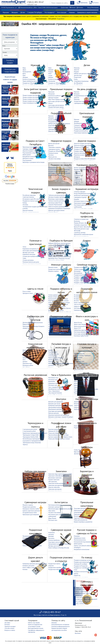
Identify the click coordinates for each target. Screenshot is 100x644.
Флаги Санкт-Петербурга (81, 324)
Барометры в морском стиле (82, 490)
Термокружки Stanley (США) (31, 437)
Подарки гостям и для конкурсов (58, 171)
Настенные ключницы (87, 399)
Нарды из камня (79, 306)
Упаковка (54, 623)
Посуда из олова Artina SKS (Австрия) (85, 159)
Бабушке (51, 77)
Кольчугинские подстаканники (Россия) (60, 257)
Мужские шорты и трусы (81, 381)
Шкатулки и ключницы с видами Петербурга (61, 417)
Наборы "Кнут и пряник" (55, 327)
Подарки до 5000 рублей (81, 147)
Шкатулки (61, 399)
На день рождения (87, 89)
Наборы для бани (53, 325)
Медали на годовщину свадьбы (83, 170)
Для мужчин (52, 319)
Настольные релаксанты (55, 505)
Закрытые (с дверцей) (80, 406)
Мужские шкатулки (54, 413)
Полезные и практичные (35, 242)
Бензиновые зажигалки (55, 478)
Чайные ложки (78, 357)
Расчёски (51, 155)
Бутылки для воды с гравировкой (84, 590)
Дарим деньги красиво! (35, 559)
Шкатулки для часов (54, 404)
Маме (50, 68)
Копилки (25, 569)
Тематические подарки (35, 191)
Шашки (25, 352)
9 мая (76, 570)
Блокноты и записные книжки (82, 516)
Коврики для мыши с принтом (82, 593)
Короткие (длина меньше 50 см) (57, 429)
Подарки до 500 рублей (30, 83)
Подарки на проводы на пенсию (83, 560)
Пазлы (76, 79)
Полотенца (77, 387)
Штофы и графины (54, 360)
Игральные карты (28, 356)
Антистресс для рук (54, 507)
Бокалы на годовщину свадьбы (83, 168)
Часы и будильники (61, 375)
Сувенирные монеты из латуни (57, 306)
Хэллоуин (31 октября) (80, 564)
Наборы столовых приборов (82, 356)
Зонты (24, 247)
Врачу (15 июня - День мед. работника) (85, 227)
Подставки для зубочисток (82, 365)
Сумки (24, 258)
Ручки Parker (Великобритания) (31, 538)
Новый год (77, 575)
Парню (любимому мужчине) (31, 81)
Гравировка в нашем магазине (87, 12)
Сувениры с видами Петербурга (32, 149)
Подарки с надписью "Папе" (82, 279)
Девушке (51, 70)
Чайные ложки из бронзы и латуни (58, 304)
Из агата (76, 301)
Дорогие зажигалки (54, 487)
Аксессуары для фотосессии (56, 101)
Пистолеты (51, 538)
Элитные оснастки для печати (57, 201)
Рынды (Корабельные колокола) (83, 194)
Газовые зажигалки (54, 480)
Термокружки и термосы (35, 425)
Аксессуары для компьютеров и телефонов (35, 251)
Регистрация (95, 8)
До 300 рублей (78, 83)
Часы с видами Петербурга (56, 387)
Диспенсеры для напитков (35, 318)
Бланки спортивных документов (83, 522)
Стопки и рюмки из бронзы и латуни (58, 295)
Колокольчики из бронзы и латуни (58, 299)
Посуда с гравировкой (80, 603)
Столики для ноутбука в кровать (32, 256)
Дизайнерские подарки (81, 123)
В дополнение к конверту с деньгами (59, 170)
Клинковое (52, 533)
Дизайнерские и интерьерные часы (58, 389)
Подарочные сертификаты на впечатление (86, 101)
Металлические (78, 404)
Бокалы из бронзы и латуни (56, 297)
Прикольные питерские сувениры (32, 147)
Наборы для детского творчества (84, 74)
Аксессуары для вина (54, 332)
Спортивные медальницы (81, 81)
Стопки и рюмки (53, 356)
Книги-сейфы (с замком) (29, 568)
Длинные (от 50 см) (54, 431)
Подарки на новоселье (81, 267)
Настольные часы (53, 378)
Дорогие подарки (54, 131)
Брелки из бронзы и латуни (56, 310)
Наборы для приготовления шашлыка (59, 124)
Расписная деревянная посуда (35, 377)
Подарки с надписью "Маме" (82, 277)
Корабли (77, 199)
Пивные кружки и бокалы (56, 358)
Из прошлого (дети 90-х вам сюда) (33, 199)
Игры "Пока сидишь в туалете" (57, 100)
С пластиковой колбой (29, 431)
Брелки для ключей (54, 144)
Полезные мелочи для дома (31, 262)
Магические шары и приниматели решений (60, 509)
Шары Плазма (52, 518)
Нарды (25, 354)
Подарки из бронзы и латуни (61, 291)
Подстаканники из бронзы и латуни (58, 301)
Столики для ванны (28, 260)
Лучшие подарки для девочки (31, 101)
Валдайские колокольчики (30, 157)
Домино (25, 362)
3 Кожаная (77, 175)
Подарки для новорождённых (83, 562)
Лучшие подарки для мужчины (31, 95)
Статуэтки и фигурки (80, 192)
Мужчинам (51, 92)
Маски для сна (52, 157)
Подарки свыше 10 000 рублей (83, 151)
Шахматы (25, 350)
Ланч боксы (77, 359)
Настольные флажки (80, 332)
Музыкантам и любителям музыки (84, 234)
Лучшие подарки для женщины (32, 97)
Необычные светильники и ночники (84, 196)
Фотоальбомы (78, 273)
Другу (24, 70)
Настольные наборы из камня (82, 308)
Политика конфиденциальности (60, 626)
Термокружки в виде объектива (32, 443)
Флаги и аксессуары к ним (87, 318)
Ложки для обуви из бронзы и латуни (59, 303)
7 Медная (77, 183)
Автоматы (51, 535)
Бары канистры (78, 452)
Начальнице (52, 81)
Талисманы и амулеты (55, 147)
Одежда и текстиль (87, 375)
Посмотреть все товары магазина (10, 70)
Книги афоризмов (79, 426)
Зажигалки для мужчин (55, 489)
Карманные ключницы (29, 254)
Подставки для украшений (56, 411)
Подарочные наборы (61, 316)
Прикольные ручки (79, 514)
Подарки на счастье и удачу (31, 201)
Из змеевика (78, 295)
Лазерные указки (53, 153)
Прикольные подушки (80, 203)
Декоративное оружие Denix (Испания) (60, 544)
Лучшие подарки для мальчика (32, 99)
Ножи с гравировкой (80, 601)
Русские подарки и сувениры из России (87, 532)
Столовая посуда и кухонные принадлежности (87, 347)
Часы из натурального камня (82, 304)
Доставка (66, 8)
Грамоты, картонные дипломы (31, 511)
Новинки (72, 12)
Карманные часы (53, 383)
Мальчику (77, 68)
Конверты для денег (29, 566)
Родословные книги (54, 126)
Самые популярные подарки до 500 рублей (35, 103)
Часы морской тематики (55, 393)
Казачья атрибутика (54, 540)
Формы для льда (79, 369)
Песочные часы (53, 385)
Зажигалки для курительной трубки (58, 485)
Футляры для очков (28, 253)
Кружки (50, 350)
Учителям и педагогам (80, 225)
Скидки (87, 241)
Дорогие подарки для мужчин (83, 144)
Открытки (51, 566)
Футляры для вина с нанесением (83, 588)
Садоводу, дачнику (80, 233)
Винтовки (51, 536)
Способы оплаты (9, 628)
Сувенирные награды (80, 103)
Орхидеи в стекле (28, 293)
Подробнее (60, 19)
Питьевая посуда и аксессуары (61, 346)
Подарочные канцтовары (35, 532)
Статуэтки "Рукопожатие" (55, 205)
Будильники (52, 381)
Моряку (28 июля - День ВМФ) (82, 223)
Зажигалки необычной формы (57, 483)
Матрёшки (77, 536)
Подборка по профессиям (87, 215)
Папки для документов (81, 520)
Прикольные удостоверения (31, 515)
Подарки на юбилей (61, 113)
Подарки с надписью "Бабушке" (83, 281)
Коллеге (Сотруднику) (29, 79)
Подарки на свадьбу (61, 165)
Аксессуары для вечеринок (56, 105)
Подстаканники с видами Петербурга (33, 153)
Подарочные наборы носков (57, 323)
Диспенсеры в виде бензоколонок (33, 323)
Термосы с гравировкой (81, 592)
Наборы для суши (79, 361)
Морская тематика (28, 210)
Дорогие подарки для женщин (83, 146)
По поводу (87, 557)
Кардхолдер (78, 595)
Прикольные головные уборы (83, 378)
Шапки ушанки (27, 155)
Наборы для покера (54, 334)
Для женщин (52, 321)
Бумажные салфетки (80, 367)
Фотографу (77, 231)
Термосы (25, 445)
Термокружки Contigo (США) (31, 435)
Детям (23, 12)
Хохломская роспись (80, 540)
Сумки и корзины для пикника (31, 478)
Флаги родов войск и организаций (84, 326)
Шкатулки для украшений (56, 402)
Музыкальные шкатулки (55, 409)
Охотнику (25, 205)
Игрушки (76, 72)
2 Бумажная (77, 173)
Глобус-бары (78, 450)
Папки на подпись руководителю (58, 207)
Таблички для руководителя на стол (59, 195)
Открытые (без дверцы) (81, 408)
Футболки (77, 380)
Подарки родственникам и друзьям (84, 275)
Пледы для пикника (28, 480)
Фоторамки (77, 271)
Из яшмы (77, 299)
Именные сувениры (61, 265)
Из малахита (78, 297)
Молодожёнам (53, 168)
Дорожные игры (27, 363)
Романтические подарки (55, 175)
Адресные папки (79, 518)
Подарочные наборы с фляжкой (58, 329)
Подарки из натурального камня (87, 291)
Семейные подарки (87, 265)
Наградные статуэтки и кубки (31, 509)
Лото (24, 360)
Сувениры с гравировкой (87, 583)
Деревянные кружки (28, 381)
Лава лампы (52, 511)
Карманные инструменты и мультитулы (59, 209)
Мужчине (6, 12)
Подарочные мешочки (55, 569)
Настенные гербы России (55, 203)
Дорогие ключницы (80, 153)
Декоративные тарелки (81, 363)
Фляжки (51, 362)
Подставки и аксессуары (55, 542)
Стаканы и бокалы (54, 354)
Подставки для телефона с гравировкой (86, 599)
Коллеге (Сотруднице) (55, 79)
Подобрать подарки (10, 62)
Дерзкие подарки (53, 98)
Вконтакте (78, 633)
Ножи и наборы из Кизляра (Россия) (59, 251)
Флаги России (78, 323)
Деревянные (78, 402)
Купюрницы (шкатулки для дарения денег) (61, 406)
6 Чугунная (77, 181)
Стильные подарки (79, 125)
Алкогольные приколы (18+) (82, 133)
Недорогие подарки (61, 141)
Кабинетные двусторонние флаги (84, 330)
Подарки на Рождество (81, 566)
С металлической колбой (30, 429)
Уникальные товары (80, 127)
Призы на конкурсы (54, 127)
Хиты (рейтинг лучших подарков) (35, 91)
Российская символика (29, 195)
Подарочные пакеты (54, 564)
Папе (24, 76)
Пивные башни (27, 324)
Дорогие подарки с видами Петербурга (34, 151)
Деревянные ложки (80, 538)
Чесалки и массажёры (55, 159)
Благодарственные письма (36, 628)
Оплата (73, 8)
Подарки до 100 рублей (55, 151)
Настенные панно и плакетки (82, 201)
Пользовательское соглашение (60, 625)
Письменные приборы (29, 536)
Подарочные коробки (55, 568)
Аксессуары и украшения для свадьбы (59, 173)
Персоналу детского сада (81, 229)
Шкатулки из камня (28, 158)
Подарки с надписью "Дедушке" (83, 283)
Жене (50, 74)
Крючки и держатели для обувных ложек (60, 437)
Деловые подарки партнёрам (57, 197)
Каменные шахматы (80, 310)
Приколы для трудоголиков (56, 210)
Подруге (51, 72)
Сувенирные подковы (80, 197)
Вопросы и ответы (10, 630)
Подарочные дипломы (55, 269)
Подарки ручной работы (81, 131)
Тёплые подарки (79, 269)
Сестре (50, 76)
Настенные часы (53, 380)
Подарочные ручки (28, 544)
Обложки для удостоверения (83, 597)
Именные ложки (53, 267)
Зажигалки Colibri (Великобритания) (59, 476)
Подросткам (78, 77)
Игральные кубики (28, 365)
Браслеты (51, 146)
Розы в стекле (27, 291)
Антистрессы (61, 502)
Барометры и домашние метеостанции (34, 162)
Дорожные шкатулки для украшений (59, 415)
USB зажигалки (53, 482)
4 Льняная (77, 177)
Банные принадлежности (81, 385)
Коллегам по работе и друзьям (57, 96)
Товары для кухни (79, 354)
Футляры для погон (54, 546)
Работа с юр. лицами (34, 623)
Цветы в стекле (35, 289)
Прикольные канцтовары (87, 504)
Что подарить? (50, 12)
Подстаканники (27, 160)
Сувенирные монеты (54, 149)
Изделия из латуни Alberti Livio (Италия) (60, 255)
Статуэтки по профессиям (81, 219)
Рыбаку (25, 203)
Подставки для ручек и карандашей (84, 509)
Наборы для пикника (35, 471)
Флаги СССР (77, 328)
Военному (77, 221)
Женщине (15, 12)
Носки (76, 383)
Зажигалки (61, 471)
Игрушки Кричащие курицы (56, 107)
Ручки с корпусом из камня (82, 303)
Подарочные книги (87, 423)
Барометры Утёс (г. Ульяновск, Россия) (59, 259)
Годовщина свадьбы (87, 165)
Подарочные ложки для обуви (61, 425)
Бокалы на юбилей (54, 120)
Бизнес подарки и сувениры (61, 191)
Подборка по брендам (61, 241)
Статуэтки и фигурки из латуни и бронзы (60, 308)
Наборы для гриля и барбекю (31, 476)
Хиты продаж (62, 12)
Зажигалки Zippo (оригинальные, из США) (60, 474)
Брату (24, 74)
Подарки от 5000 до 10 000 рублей (84, 149)
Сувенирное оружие (61, 530)
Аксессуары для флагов (81, 334)
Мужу (24, 68)
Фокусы (51, 103)
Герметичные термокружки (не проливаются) (35, 433)
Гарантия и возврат (10, 626)
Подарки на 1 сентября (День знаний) (85, 568)
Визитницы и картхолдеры (56, 199)
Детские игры (78, 76)
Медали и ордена (53, 271)
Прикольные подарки (61, 89)
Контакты (80, 8)
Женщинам (51, 94)
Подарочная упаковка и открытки (61, 559)
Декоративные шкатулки (55, 408)
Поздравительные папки (81, 96)
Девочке (77, 70)
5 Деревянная (78, 179)
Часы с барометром (54, 391)
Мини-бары (87, 447)
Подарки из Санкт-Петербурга (35, 143)
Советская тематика (28, 197)
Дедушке (25, 77)
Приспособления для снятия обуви (58, 435)
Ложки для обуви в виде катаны (58, 433)
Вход (89, 8)
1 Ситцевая (77, 171)
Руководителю (27, 72)
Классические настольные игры (35, 346)
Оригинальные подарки (87, 115)
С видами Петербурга (35, 12)
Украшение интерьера (87, 189)
